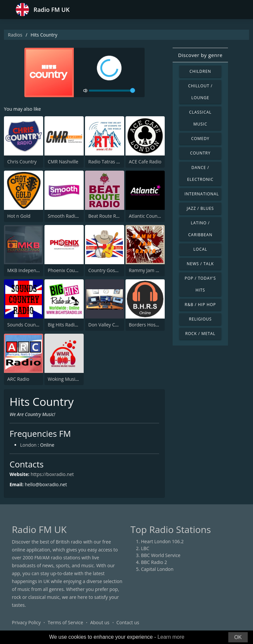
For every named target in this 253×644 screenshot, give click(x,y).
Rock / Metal (200, 334)
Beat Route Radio (107, 216)
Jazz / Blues (200, 208)
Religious (200, 319)
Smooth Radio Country (72, 216)
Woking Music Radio (69, 379)
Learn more (171, 637)
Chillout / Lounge (200, 92)
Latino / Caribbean (200, 229)
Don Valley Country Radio (115, 325)
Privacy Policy (26, 622)
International (202, 194)
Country (200, 153)
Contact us (128, 622)
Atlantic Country (146, 216)
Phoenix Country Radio (72, 270)
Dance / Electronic (200, 173)
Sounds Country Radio (31, 325)
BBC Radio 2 (154, 562)
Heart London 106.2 (162, 541)
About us (100, 622)
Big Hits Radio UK (66, 325)
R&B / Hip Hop (200, 305)
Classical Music (200, 118)
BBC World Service (161, 555)
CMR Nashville (63, 162)
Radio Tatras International (116, 162)
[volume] (112, 91)
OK (238, 637)
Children (200, 71)
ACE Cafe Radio (145, 162)
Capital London (157, 569)
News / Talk (200, 264)
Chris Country (22, 162)
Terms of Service (66, 622)
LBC (145, 548)
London (28, 445)
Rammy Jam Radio (148, 270)
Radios (15, 35)
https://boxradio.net (52, 474)
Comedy (200, 139)
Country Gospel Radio (112, 270)
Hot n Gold (19, 216)
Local (200, 249)
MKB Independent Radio (33, 270)
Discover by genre (200, 55)
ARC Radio (18, 379)
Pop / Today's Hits (200, 284)
